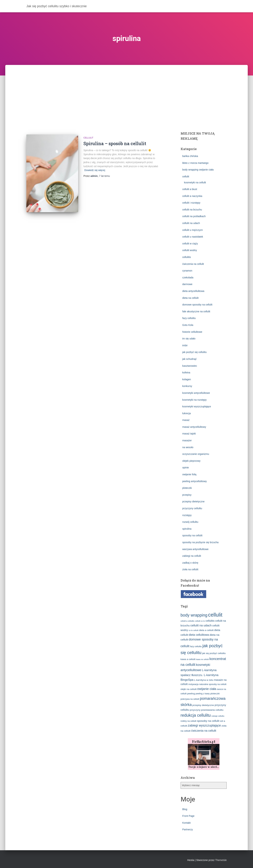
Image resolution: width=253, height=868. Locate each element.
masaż (186, 420)
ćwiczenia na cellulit (193, 264)
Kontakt (186, 823)
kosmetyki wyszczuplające (197, 406)
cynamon (187, 271)
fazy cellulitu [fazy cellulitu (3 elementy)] (196, 646)
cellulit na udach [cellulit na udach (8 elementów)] (201, 625)
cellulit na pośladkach (194, 216)
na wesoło (188, 447)
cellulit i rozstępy (191, 203)
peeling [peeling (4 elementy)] (191, 694)
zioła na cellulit (190, 569)
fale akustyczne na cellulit (196, 311)
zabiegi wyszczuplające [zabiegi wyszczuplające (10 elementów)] (204, 725)
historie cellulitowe (192, 332)
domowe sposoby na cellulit (197, 305)
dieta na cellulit (191, 298)
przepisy (187, 495)
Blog (185, 809)
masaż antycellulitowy (194, 427)
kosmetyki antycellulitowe (196, 393)
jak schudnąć (190, 359)
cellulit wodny (190, 250)
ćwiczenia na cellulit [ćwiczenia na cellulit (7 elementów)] (204, 731)
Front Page (188, 816)
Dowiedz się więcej (95, 170)
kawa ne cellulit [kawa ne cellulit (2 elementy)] (202, 659)
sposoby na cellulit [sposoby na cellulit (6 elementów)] (208, 721)
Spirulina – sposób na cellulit (115, 143)
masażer (187, 440)
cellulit (88, 138)
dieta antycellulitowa (193, 291)
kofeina (186, 373)
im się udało (189, 339)
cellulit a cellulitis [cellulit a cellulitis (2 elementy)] (188, 621)
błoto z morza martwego (195, 163)
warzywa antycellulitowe (195, 549)
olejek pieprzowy (192, 461)
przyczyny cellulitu (192, 508)
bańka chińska (190, 156)
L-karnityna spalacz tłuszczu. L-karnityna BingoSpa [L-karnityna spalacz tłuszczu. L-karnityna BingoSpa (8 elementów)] (200, 675)
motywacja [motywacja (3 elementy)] (193, 684)
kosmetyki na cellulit (195, 182)
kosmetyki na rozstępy (195, 400)
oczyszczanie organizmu (196, 454)
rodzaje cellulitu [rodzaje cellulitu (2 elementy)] (218, 716)
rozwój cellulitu (190, 522)
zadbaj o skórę (190, 563)
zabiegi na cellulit (192, 556)
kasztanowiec (190, 366)
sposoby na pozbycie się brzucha (200, 542)
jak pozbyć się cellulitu (195, 352)
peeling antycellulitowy (195, 481)
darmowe (187, 284)
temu (104, 176)
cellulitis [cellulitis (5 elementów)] (210, 621)
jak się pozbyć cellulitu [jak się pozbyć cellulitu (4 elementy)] (214, 653)
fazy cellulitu (189, 318)
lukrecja (187, 413)
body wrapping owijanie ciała (198, 170)
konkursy (187, 386)
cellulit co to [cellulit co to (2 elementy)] (200, 621)
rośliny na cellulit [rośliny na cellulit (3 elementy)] (189, 721)
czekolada (188, 277)
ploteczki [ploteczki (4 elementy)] (215, 694)
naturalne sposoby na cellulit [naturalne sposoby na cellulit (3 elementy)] (213, 684)
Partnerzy (188, 829)
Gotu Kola (188, 325)
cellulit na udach (191, 223)
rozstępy (187, 515)
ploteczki (187, 488)
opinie (186, 468)
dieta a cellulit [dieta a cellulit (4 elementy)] (206, 630)
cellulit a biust (190, 189)
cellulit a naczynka (192, 196)
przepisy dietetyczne (194, 501)
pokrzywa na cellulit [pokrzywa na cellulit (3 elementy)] (190, 699)
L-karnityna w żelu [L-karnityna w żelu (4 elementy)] (204, 680)
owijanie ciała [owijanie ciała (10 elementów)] (207, 689)
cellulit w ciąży (190, 244)
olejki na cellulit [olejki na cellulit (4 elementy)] (189, 689)
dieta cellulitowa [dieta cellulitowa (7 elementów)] (199, 635)
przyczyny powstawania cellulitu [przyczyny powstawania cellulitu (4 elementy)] (207, 710)
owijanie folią (189, 474)
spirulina (187, 529)
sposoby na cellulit (192, 535)
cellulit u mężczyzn (193, 230)
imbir (185, 345)
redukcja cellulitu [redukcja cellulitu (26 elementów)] (196, 715)
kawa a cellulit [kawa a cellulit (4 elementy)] (188, 659)
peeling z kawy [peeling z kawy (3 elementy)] (203, 694)
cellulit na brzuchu (192, 210)
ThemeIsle (221, 860)
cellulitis (187, 257)
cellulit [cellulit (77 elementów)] (215, 615)
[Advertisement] (126, 91)
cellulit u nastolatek (193, 237)
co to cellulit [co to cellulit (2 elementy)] (194, 630)
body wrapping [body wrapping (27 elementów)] (194, 615)
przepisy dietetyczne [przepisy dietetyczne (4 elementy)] (203, 705)
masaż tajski (189, 434)
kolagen (187, 379)
